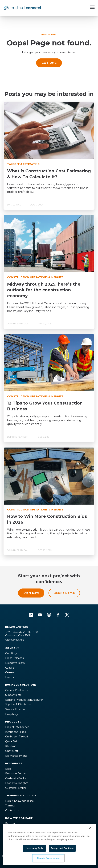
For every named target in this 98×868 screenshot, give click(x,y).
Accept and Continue (62, 848)
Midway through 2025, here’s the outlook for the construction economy (44, 290)
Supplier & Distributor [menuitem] (18, 704)
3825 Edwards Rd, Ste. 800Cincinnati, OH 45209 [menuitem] (22, 634)
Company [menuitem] (12, 648)
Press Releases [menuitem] (14, 658)
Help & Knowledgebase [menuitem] (19, 801)
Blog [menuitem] (8, 769)
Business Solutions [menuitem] (21, 685)
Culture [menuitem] (10, 668)
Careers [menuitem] (10, 672)
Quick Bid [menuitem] (11, 741)
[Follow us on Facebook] (58, 615)
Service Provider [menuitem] (15, 709)
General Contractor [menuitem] (17, 690)
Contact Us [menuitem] (12, 810)
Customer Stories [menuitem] (16, 788)
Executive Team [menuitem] (15, 663)
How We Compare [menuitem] (19, 818)
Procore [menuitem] (10, 823)
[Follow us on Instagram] (49, 615)
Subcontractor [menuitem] (14, 695)
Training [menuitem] (10, 806)
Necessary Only (34, 848)
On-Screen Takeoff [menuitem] (17, 737)
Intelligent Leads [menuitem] (15, 732)
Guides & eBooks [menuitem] (16, 778)
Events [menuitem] (9, 677)
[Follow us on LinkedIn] (31, 615)
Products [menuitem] (13, 722)
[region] (49, 845)
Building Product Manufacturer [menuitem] (24, 700)
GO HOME (49, 63)
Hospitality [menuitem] (12, 714)
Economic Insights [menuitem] (17, 783)
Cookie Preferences (48, 858)
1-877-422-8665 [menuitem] (14, 640)
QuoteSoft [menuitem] (12, 751)
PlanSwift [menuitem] (11, 746)
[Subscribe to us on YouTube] (40, 615)
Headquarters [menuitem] (17, 627)
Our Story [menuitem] (11, 653)
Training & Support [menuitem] (21, 796)
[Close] (90, 828)
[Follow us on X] (67, 615)
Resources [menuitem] (14, 763)
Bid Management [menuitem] (16, 756)
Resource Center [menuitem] (16, 774)
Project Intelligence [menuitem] (17, 727)
